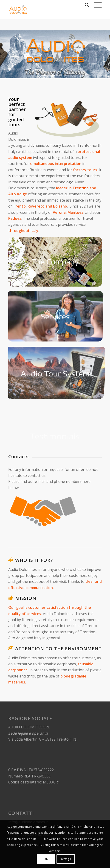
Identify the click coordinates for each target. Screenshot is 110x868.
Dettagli (66, 859)
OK (46, 859)
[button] (45, 75)
